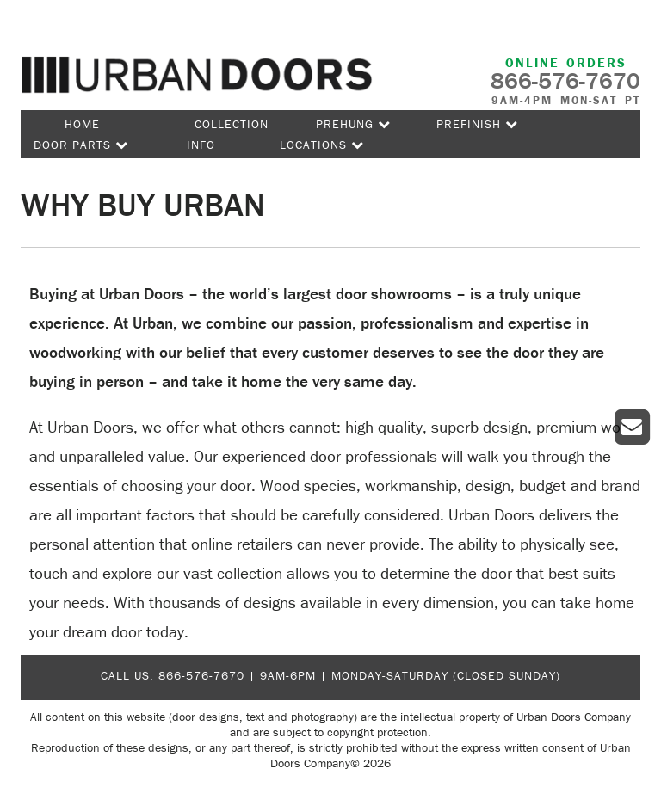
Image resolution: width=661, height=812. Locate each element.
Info (201, 145)
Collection (232, 124)
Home (82, 124)
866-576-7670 (201, 675)
